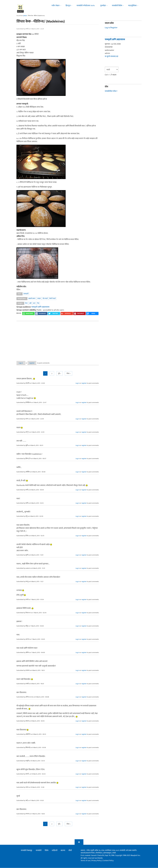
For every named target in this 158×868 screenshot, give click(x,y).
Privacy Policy (97, 861)
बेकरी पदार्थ (52, 298)
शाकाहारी (26, 294)
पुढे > (59, 374)
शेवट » (69, 374)
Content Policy (108, 861)
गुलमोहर (103, 6)
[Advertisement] (58, 339)
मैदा (38, 303)
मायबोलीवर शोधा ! (111, 91)
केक (26, 303)
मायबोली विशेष (117, 6)
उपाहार (39, 298)
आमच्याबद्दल (107, 853)
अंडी (30, 303)
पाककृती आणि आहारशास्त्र (40, 307)
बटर (34, 303)
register (36, 363)
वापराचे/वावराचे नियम (88, 853)
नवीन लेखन (56, 6)
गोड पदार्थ (45, 298)
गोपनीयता (99, 853)
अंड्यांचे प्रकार (32, 298)
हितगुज (68, 6)
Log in (22, 363)
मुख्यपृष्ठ (25, 16)
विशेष (47, 850)
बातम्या (63, 850)
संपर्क (114, 853)
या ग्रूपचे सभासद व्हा (111, 56)
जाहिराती (55, 850)
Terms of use (85, 861)
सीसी (70, 850)
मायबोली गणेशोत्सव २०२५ (86, 6)
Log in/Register (111, 28)
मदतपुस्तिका (132, 6)
